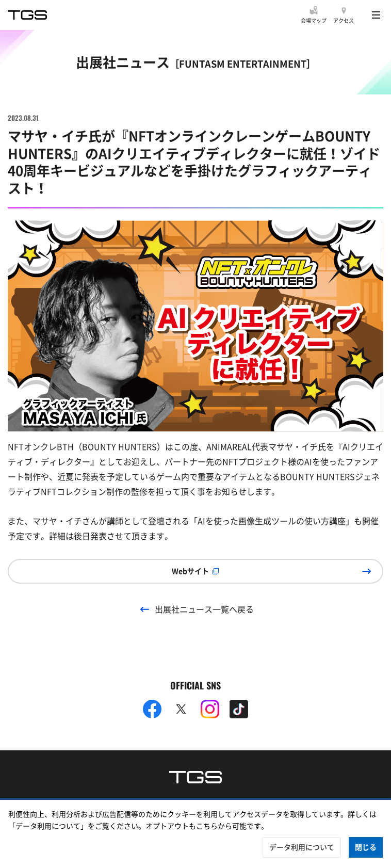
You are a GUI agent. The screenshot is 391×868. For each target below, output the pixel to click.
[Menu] (376, 15)
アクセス (344, 20)
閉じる (366, 847)
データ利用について (302, 847)
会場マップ (314, 20)
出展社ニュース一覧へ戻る (204, 609)
